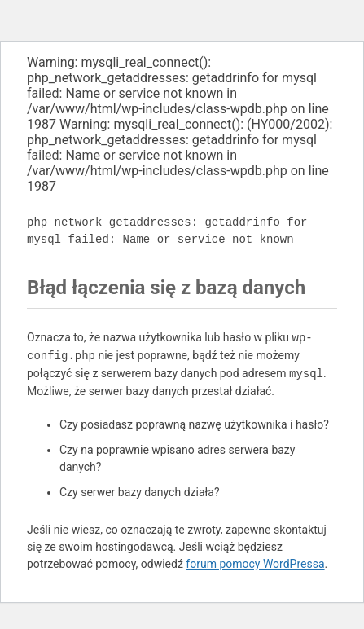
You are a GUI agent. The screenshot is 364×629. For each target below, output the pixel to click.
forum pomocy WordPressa (255, 564)
